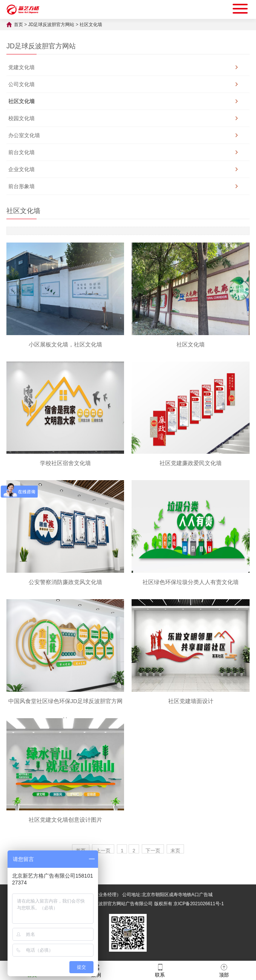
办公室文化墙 (24, 135)
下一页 (153, 851)
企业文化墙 (21, 169)
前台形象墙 (21, 186)
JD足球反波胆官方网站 (51, 25)
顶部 (224, 970)
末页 (175, 851)
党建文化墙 (21, 67)
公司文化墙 (21, 84)
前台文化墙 (21, 152)
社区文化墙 (91, 25)
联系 (160, 970)
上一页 (103, 851)
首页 (18, 25)
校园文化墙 (21, 118)
